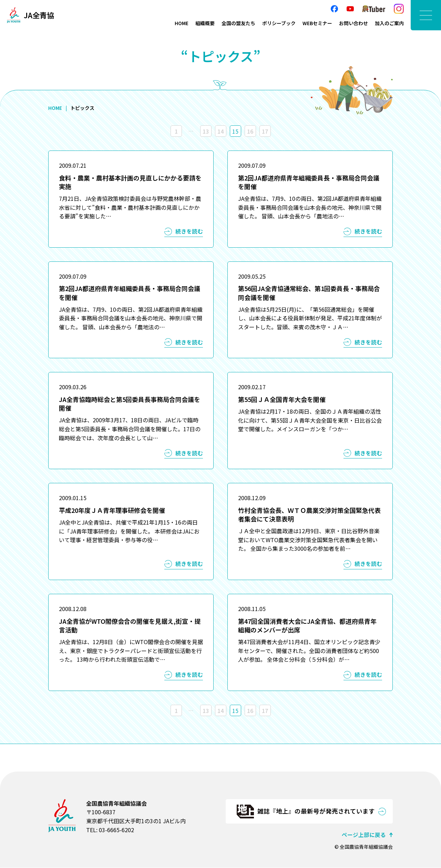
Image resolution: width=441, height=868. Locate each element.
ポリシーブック (279, 23)
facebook (334, 9)
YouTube (350, 9)
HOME (182, 23)
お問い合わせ (353, 23)
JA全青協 (40, 15)
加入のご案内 (389, 23)
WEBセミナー (317, 23)
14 (220, 131)
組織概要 (205, 23)
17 (265, 131)
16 (250, 131)
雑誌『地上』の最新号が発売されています (316, 811)
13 (206, 131)
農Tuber (374, 9)
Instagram (399, 9)
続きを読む (189, 231)
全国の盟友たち (238, 23)
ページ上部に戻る (364, 835)
